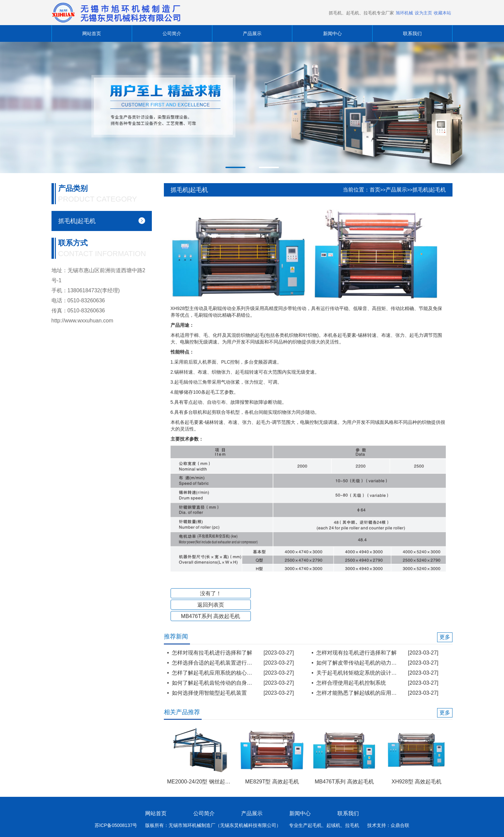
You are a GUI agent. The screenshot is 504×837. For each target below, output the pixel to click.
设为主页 (423, 13)
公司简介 (172, 33)
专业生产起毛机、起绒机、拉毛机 (324, 825)
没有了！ (211, 593)
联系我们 (412, 33)
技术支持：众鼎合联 (388, 825)
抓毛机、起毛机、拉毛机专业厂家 (361, 13)
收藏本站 (442, 13)
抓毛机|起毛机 (429, 190)
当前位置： (356, 190)
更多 (445, 637)
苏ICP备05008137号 (116, 825)
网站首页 (92, 33)
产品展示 (252, 33)
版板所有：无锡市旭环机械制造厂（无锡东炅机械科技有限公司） (213, 825)
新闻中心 (332, 33)
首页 (375, 190)
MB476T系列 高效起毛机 (211, 616)
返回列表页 (211, 605)
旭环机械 (404, 13)
